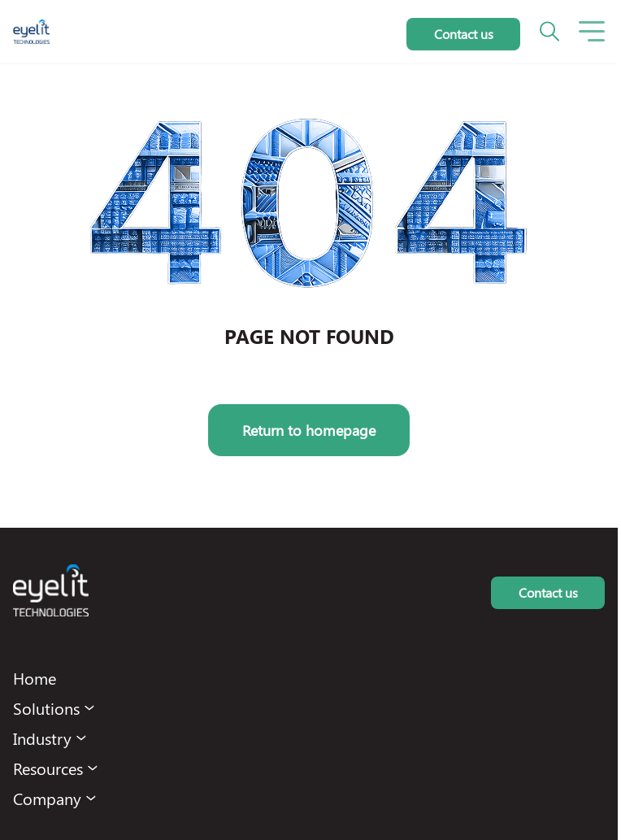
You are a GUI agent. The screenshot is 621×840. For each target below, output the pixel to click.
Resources (48, 768)
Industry (42, 738)
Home (35, 678)
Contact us (464, 34)
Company (47, 798)
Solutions (46, 708)
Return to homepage (309, 430)
